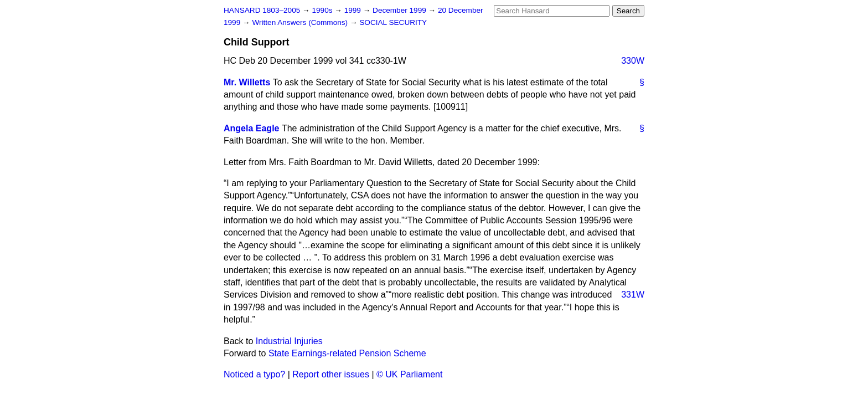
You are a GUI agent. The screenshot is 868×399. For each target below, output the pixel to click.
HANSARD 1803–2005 (262, 10)
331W (633, 295)
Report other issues (331, 374)
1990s (323, 10)
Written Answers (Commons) (301, 22)
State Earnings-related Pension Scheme (347, 353)
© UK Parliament (409, 374)
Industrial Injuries (289, 341)
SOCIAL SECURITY (393, 22)
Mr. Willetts (247, 82)
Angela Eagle (251, 128)
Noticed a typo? (254, 374)
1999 (354, 10)
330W (633, 61)
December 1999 (401, 10)
